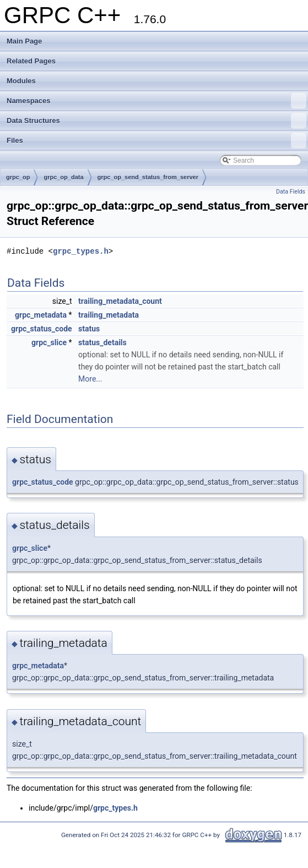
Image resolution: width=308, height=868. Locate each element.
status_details (102, 342)
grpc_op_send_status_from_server (148, 177)
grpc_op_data (63, 177)
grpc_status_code (42, 329)
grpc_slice (49, 342)
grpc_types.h (81, 251)
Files (156, 141)
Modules (21, 81)
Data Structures (156, 121)
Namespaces (156, 101)
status (89, 329)
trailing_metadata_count (120, 301)
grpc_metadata (41, 315)
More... (90, 379)
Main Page (24, 41)
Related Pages (31, 61)
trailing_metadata (109, 315)
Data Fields (291, 192)
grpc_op (18, 177)
